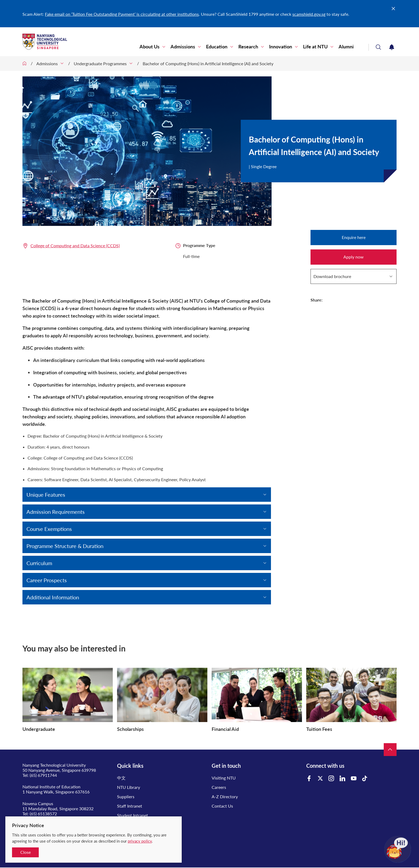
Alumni (346, 47)
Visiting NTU (224, 778)
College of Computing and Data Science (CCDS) (75, 246)
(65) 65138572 (43, 814)
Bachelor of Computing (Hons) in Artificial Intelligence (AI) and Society (208, 63)
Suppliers (126, 796)
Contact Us (222, 806)
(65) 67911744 (43, 775)
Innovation (281, 47)
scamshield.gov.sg (309, 14)
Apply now (354, 257)
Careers (219, 787)
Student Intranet (133, 815)
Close (26, 852)
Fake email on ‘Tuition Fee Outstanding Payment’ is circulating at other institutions (122, 14)
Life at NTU (315, 47)
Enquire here (354, 237)
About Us (150, 47)
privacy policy (140, 841)
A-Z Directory (225, 796)
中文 (121, 778)
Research (248, 47)
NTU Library (129, 787)
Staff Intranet (130, 806)
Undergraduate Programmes (100, 63)
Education (217, 47)
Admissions (183, 47)
